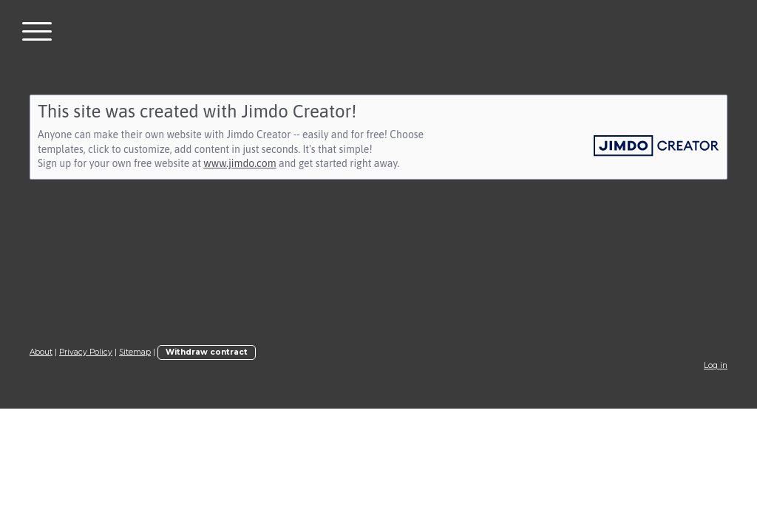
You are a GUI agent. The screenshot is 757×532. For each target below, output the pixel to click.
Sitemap (135, 352)
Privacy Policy (86, 352)
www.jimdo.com (240, 163)
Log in (716, 365)
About (41, 352)
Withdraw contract (207, 352)
